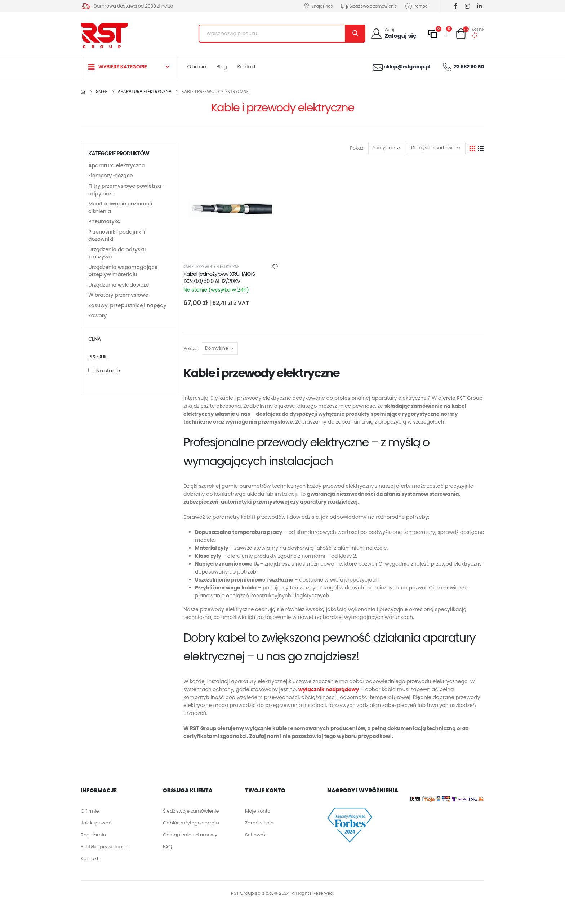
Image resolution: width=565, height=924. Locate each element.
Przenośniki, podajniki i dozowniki (117, 240)
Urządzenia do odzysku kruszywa (117, 258)
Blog (221, 67)
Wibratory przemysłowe (118, 303)
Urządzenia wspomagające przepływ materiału (123, 277)
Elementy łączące (111, 177)
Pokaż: (357, 148)
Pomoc (416, 6)
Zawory (97, 324)
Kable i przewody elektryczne (211, 267)
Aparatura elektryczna (117, 166)
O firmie (197, 67)
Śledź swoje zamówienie (369, 6)
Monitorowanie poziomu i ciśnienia (120, 210)
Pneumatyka (104, 225)
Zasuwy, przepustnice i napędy (127, 314)
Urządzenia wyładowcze (119, 292)
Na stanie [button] (108, 380)
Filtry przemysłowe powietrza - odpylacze (127, 191)
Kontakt (246, 67)
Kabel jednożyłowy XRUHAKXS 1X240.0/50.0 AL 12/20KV (219, 277)
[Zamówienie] (437, 148)
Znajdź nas (318, 6)
